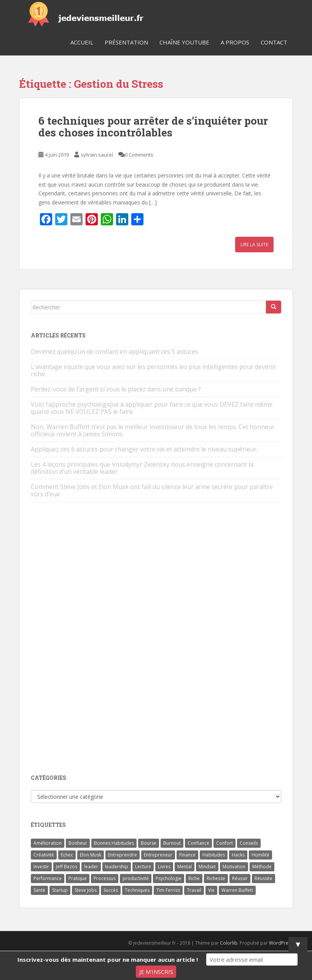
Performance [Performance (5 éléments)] (48, 878)
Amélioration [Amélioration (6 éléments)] (48, 843)
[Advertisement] (88, 639)
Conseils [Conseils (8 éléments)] (249, 843)
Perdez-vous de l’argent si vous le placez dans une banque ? (116, 389)
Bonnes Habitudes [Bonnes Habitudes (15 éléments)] (114, 843)
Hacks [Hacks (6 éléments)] (238, 855)
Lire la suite (254, 245)
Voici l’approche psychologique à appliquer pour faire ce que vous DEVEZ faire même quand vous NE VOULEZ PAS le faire (152, 408)
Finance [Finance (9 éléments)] (187, 855)
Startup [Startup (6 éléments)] (60, 890)
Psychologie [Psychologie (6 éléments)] (169, 878)
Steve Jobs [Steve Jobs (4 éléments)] (86, 890)
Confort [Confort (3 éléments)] (224, 843)
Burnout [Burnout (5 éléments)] (172, 843)
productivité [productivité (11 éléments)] (136, 878)
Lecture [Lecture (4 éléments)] (143, 867)
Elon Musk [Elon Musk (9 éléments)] (91, 855)
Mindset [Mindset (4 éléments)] (207, 867)
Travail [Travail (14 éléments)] (194, 890)
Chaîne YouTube (184, 42)
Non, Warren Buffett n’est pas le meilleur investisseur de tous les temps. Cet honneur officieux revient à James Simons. (153, 430)
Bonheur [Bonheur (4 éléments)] (78, 843)
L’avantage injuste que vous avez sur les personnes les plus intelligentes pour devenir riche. (154, 370)
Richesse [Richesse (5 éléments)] (216, 878)
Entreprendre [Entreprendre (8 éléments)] (123, 855)
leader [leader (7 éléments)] (91, 867)
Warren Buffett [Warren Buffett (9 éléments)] (237, 890)
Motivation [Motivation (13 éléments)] (234, 867)
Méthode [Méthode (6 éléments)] (262, 867)
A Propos (235, 42)
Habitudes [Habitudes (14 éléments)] (214, 855)
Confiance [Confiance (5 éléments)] (198, 843)
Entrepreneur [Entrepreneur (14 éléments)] (158, 855)
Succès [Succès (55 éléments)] (111, 890)
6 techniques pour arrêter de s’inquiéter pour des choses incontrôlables (153, 127)
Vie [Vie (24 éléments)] (211, 890)
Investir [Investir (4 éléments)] (41, 867)
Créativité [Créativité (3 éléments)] (44, 855)
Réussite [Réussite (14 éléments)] (263, 878)
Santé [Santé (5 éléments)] (39, 890)
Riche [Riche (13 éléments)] (194, 878)
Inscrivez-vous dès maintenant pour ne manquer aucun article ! (108, 959)
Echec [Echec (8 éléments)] (67, 855)
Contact (274, 42)
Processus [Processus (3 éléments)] (105, 878)
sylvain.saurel (97, 155)
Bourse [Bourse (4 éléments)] (149, 843)
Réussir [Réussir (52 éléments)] (240, 878)
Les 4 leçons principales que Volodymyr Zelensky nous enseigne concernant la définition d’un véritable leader (142, 468)
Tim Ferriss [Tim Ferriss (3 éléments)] (168, 890)
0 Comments (139, 155)
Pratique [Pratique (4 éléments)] (78, 878)
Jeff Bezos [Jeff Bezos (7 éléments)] (67, 867)
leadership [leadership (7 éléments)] (117, 867)
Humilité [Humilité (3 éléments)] (260, 855)
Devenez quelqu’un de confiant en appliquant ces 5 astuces (115, 351)
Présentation (126, 42)
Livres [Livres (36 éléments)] (164, 867)
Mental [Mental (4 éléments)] (185, 867)
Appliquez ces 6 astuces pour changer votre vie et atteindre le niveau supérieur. (144, 449)
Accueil (82, 42)
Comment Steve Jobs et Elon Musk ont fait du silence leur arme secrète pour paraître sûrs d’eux (152, 490)
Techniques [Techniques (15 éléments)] (137, 890)
